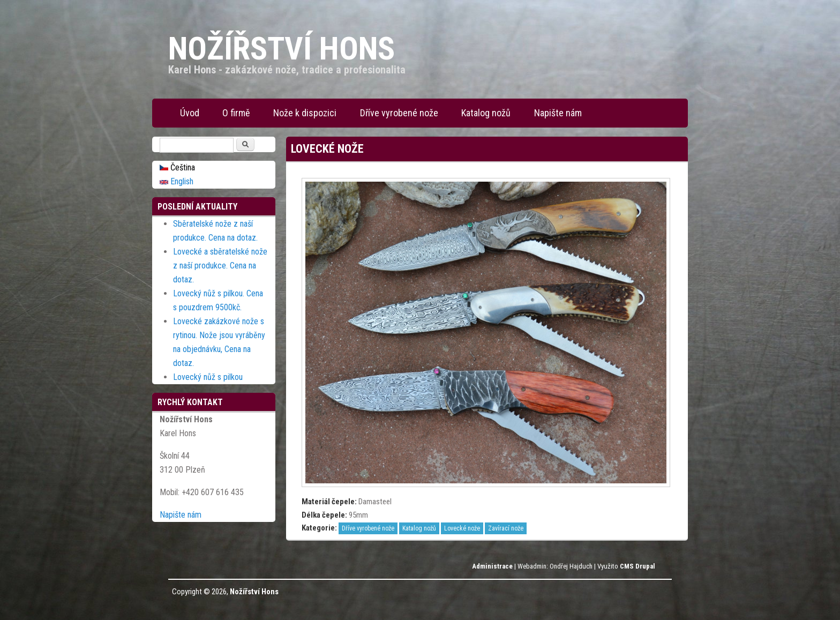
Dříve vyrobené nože (399, 113)
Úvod (190, 113)
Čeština (177, 167)
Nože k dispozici (305, 113)
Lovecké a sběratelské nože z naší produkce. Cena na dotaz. (220, 266)
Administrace (492, 566)
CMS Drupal (637, 566)
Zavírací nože (506, 528)
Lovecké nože (462, 528)
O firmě (236, 113)
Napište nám (558, 113)
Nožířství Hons (254, 592)
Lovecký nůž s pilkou (208, 377)
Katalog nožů (486, 113)
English (177, 181)
